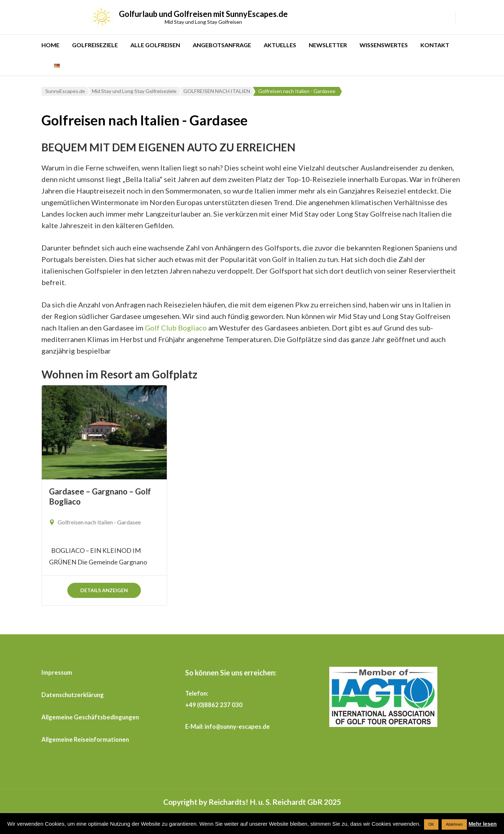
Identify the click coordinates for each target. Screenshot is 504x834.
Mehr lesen (482, 824)
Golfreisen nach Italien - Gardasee (99, 522)
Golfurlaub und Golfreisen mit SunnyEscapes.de (203, 14)
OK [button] (431, 824)
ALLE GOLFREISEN (155, 45)
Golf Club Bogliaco (176, 328)
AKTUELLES (280, 45)
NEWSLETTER (328, 45)
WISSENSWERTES (384, 45)
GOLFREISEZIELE (95, 45)
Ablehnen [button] (454, 824)
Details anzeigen (104, 590)
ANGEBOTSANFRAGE (222, 45)
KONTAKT (435, 45)
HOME (50, 45)
